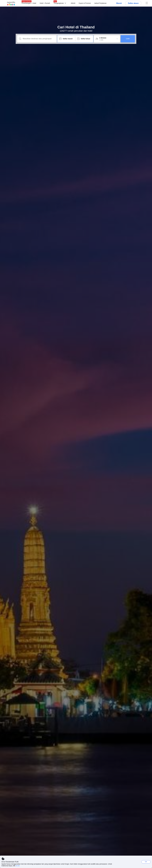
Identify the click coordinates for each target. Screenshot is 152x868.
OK (146, 862)
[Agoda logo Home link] (11, 3)
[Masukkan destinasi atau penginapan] (39, 39)
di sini (18, 866)
